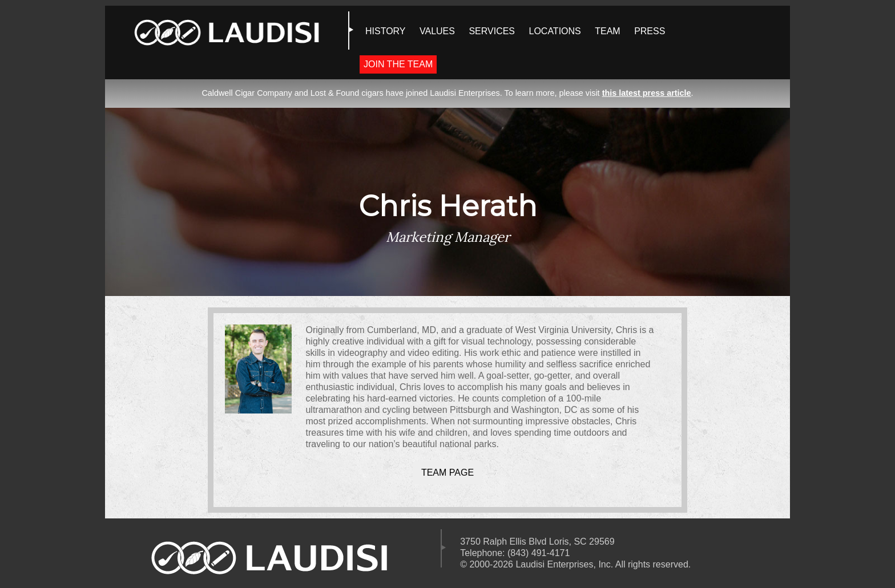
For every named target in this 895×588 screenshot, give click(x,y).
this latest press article (647, 93)
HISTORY (386, 31)
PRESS (650, 31)
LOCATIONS (555, 31)
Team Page (447, 473)
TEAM (607, 31)
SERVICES (492, 31)
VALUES (437, 31)
